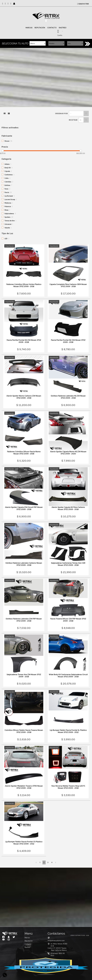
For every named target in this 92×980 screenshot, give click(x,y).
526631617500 (84, 4)
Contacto (52, 28)
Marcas (29, 28)
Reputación (40, 28)
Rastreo (63, 28)
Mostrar (73, 120)
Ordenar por (61, 113)
